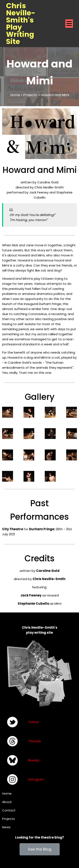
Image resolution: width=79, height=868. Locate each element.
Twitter (34, 722)
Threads (35, 741)
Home (15, 95)
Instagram (36, 779)
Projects (30, 95)
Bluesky (34, 760)
